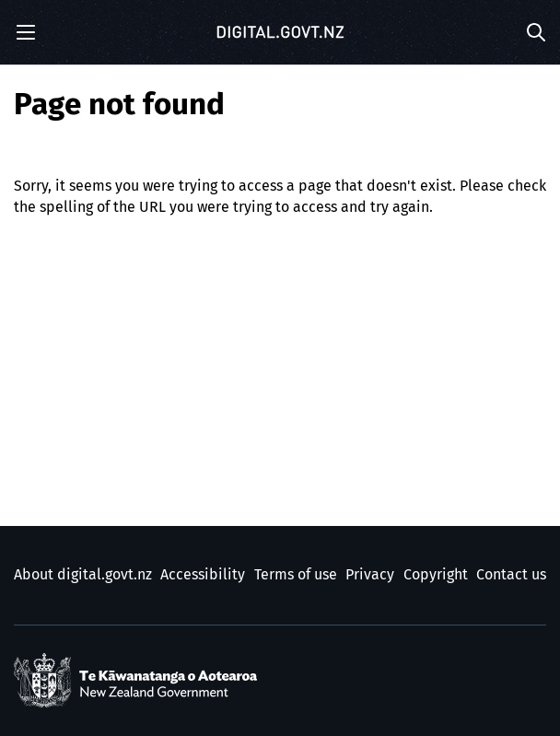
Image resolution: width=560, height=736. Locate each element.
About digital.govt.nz (83, 575)
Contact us (511, 575)
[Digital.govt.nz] (280, 32)
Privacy (370, 575)
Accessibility (203, 575)
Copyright (436, 575)
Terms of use (296, 575)
